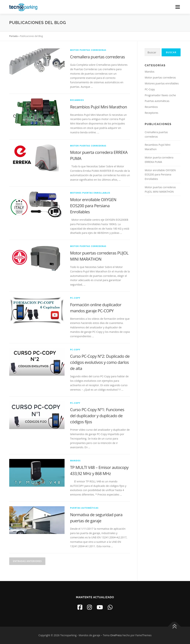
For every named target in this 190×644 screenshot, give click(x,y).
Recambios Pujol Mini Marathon (99, 107)
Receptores (151, 113)
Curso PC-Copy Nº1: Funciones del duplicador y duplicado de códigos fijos (97, 416)
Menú (178, 7)
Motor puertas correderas (88, 50)
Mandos (75, 461)
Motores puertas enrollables (90, 193)
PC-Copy (75, 298)
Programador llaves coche (160, 95)
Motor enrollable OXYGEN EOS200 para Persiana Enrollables (93, 206)
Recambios (77, 100)
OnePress (116, 635)
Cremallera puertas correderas (97, 57)
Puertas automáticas (84, 508)
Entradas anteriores (27, 561)
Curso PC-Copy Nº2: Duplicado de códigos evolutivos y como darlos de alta (100, 362)
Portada (13, 36)
